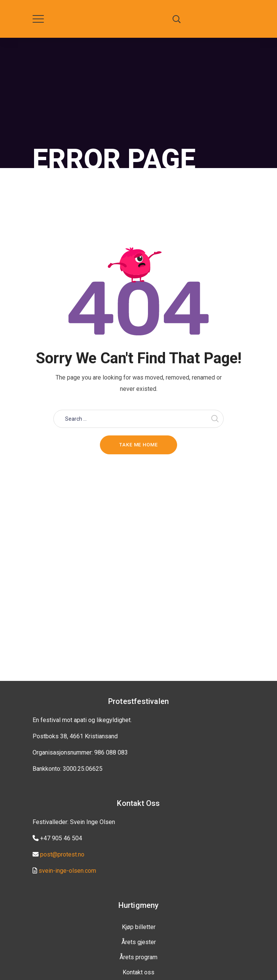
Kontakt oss (138, 972)
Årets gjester (139, 942)
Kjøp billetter (139, 927)
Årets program (138, 957)
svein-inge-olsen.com (67, 871)
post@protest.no (62, 854)
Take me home (138, 445)
